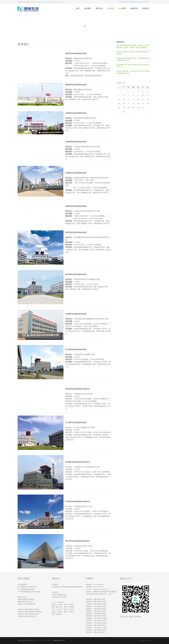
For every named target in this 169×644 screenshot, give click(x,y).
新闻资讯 (134, 8)
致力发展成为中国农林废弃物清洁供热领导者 (134, 2)
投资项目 (111, 8)
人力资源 (122, 8)
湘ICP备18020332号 (59, 640)
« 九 (124, 112)
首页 (78, 8)
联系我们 (146, 8)
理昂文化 (99, 8)
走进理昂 (88, 8)
